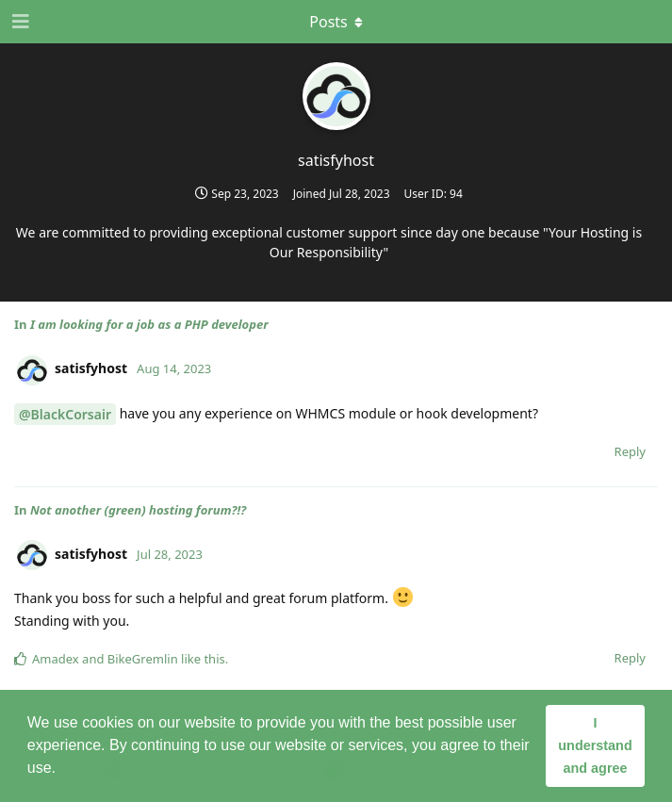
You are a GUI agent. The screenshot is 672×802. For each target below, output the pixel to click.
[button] (62, 770)
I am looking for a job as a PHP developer (149, 324)
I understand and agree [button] (595, 745)
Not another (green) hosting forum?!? (138, 510)
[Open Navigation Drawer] (19, 22)
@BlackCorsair (65, 414)
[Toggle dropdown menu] (336, 22)
